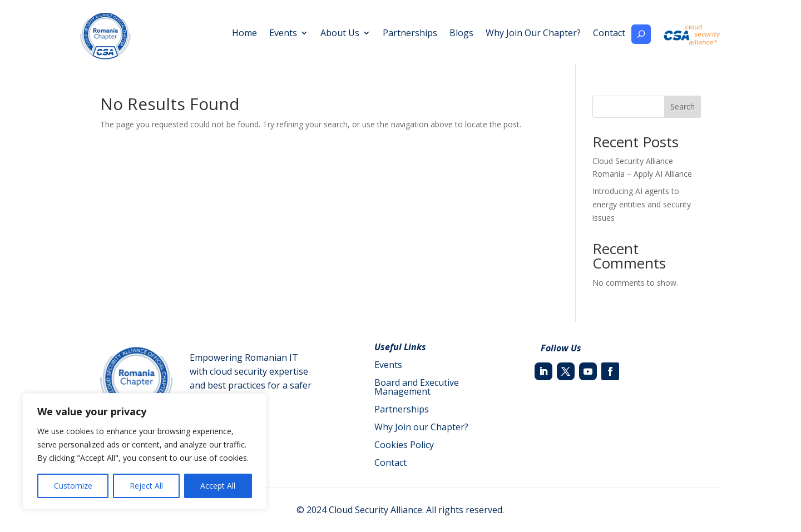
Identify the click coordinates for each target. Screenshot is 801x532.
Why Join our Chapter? (421, 427)
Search (683, 106)
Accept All (218, 486)
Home (244, 34)
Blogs (461, 34)
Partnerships (410, 34)
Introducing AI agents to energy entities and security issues (642, 204)
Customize (73, 486)
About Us (340, 34)
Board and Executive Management (417, 387)
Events (283, 34)
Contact (609, 34)
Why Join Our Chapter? (533, 34)
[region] (145, 451)
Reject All (146, 486)
